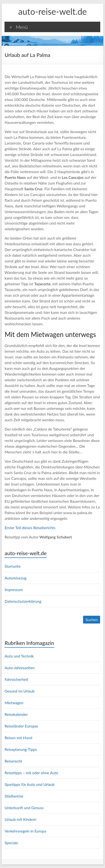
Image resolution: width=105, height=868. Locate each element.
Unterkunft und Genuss (24, 808)
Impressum (14, 590)
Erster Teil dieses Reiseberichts (30, 528)
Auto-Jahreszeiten (19, 668)
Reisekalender (16, 714)
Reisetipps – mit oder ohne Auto (31, 773)
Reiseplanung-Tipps (21, 749)
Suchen (92, 620)
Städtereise (14, 796)
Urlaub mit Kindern (20, 819)
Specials (11, 843)
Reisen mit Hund (18, 738)
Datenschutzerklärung (23, 601)
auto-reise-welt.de (53, 11)
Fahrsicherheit (16, 679)
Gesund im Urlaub (19, 691)
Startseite (12, 566)
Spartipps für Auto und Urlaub (29, 784)
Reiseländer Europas (21, 726)
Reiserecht (13, 761)
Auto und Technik (19, 656)
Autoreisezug (15, 578)
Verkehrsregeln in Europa (25, 831)
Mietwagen (14, 703)
